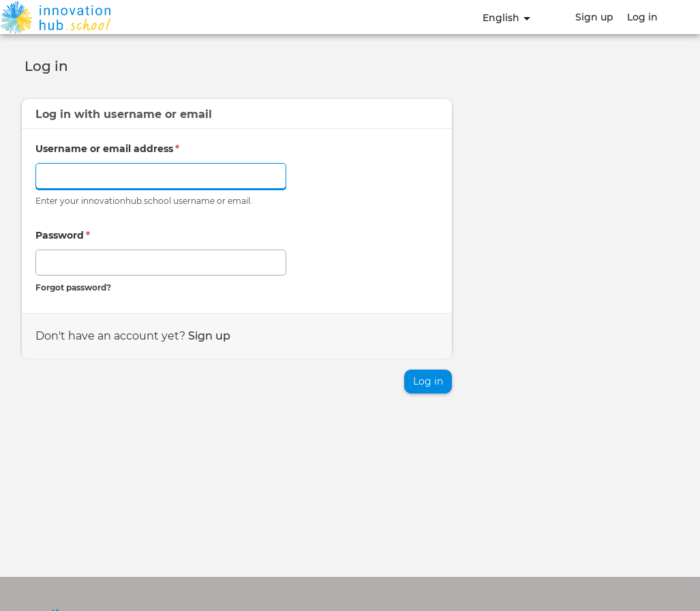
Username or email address (107, 149)
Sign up (594, 17)
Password (63, 235)
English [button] (506, 18)
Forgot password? (73, 287)
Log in (642, 17)
